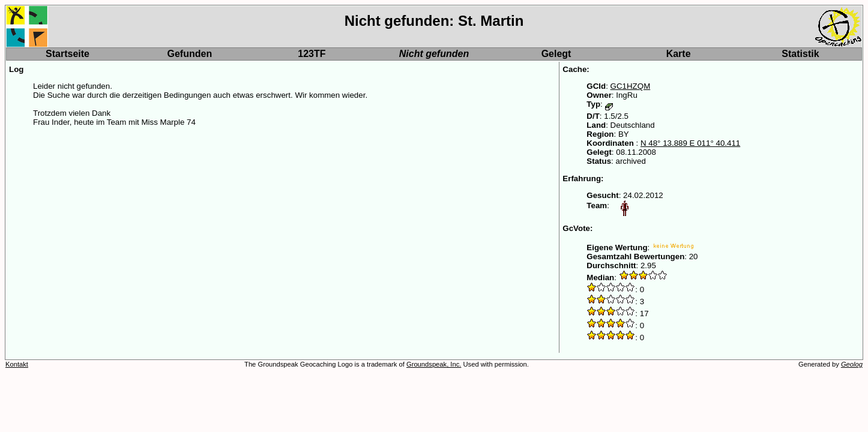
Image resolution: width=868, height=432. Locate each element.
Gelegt (556, 54)
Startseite (68, 54)
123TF (312, 54)
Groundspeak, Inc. (434, 364)
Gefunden (190, 54)
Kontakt (17, 364)
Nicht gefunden (434, 54)
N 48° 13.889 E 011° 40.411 (690, 143)
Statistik (800, 54)
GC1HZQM (631, 86)
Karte (679, 54)
